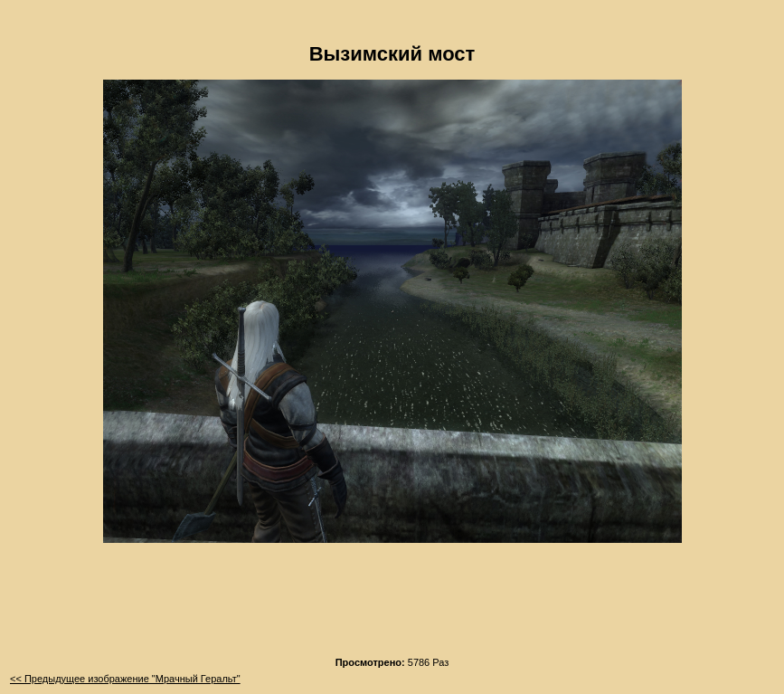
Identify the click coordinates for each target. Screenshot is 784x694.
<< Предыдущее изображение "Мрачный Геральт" (125, 679)
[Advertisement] (392, 605)
